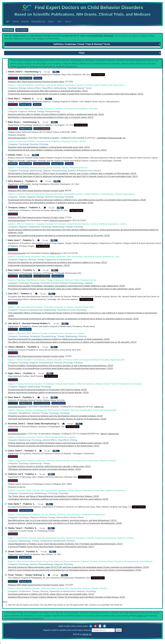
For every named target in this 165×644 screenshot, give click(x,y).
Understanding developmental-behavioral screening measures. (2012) (39, 265)
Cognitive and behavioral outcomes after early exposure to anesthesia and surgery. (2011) (48, 91)
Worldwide (8, 30)
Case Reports (59, 403)
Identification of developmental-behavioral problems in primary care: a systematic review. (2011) (51, 117)
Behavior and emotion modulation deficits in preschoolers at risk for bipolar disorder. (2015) (48, 393)
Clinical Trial (25, 104)
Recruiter (25, 21)
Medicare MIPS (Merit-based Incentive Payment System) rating (36, 82)
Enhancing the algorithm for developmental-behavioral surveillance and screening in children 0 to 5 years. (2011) (57, 262)
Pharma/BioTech (38, 21)
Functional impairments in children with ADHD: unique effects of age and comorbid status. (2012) (51, 594)
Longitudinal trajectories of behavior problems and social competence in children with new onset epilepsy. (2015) (58, 499)
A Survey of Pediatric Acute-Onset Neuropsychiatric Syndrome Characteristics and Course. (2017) (51, 547)
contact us (22, 66)
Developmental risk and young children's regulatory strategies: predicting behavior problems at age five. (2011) (57, 150)
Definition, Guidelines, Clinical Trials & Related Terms (82, 44)
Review (38, 78)
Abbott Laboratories (110, 434)
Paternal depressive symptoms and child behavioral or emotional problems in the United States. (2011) (54, 446)
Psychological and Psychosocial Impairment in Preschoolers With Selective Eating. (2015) (47, 390)
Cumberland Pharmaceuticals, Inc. (111, 138)
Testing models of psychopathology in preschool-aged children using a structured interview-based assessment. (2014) (60, 368)
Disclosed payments (17, 138)
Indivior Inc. (99, 407)
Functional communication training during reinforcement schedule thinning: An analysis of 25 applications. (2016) (57, 419)
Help (59, 21)
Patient (16, 21)
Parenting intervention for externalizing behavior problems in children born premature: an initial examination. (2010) (59, 339)
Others (51, 21)
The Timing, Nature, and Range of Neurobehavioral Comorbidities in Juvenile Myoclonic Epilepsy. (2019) (53, 496)
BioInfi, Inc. (87, 634)
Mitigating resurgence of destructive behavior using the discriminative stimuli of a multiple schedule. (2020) (55, 416)
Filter (82, 53)
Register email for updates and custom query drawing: (79, 630)
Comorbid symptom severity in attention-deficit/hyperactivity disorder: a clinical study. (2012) (49, 466)
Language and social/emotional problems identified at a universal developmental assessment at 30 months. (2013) (59, 236)
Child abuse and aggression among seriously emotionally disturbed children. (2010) (44, 469)
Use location (22, 30)
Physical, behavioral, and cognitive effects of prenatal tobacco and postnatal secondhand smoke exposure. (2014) (58, 443)
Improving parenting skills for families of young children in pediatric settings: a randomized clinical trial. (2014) (56, 114)
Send (119, 630)
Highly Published (42, 129)
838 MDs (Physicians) (104, 36)
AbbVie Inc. (55, 253)
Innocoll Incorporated (60, 220)
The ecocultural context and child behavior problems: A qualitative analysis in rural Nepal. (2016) (51, 203)
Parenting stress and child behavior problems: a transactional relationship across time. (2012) (49, 147)
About (68, 21)
